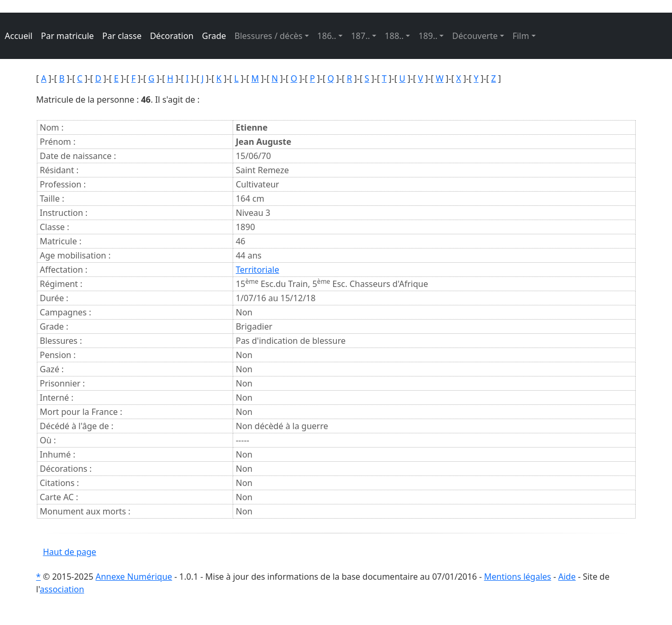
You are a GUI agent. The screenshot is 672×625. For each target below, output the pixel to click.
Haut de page (70, 552)
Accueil (19, 36)
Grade (214, 36)
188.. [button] (394, 36)
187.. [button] (360, 36)
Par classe (122, 36)
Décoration (172, 36)
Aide (567, 577)
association (62, 589)
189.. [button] (428, 36)
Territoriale (257, 270)
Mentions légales (518, 577)
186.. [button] (327, 36)
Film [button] (521, 36)
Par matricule (68, 36)
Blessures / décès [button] (269, 36)
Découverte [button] (475, 36)
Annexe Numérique (134, 577)
